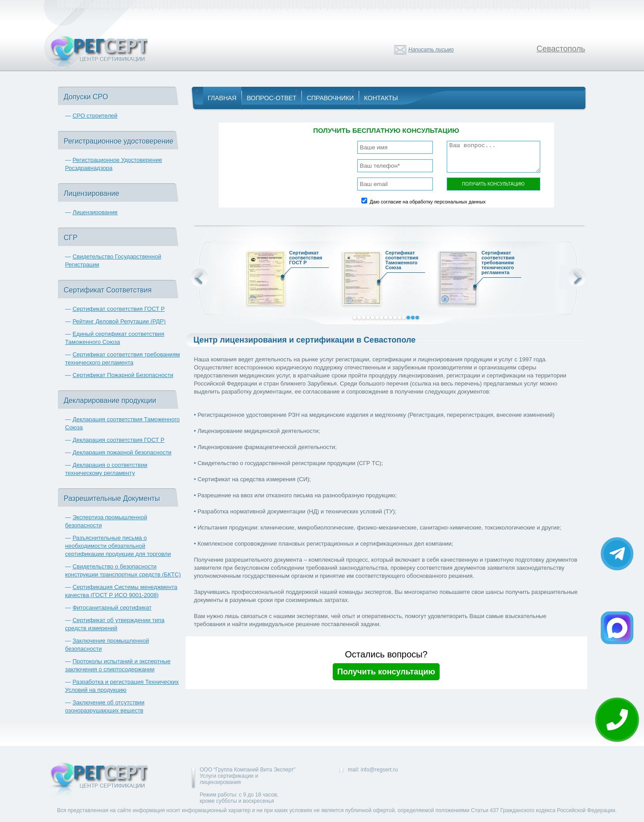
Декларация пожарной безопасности (122, 452)
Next (577, 277)
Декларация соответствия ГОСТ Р (119, 440)
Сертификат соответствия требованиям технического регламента (500, 264)
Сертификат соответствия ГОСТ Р (119, 309)
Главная (222, 98)
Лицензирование (95, 212)
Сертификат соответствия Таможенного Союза (403, 261)
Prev (199, 277)
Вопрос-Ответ (272, 98)
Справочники (330, 98)
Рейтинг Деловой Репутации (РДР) (119, 321)
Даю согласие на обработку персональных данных (428, 202)
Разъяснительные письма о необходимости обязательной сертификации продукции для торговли (118, 546)
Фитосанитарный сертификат (112, 608)
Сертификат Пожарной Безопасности (123, 375)
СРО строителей (95, 116)
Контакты (381, 98)
